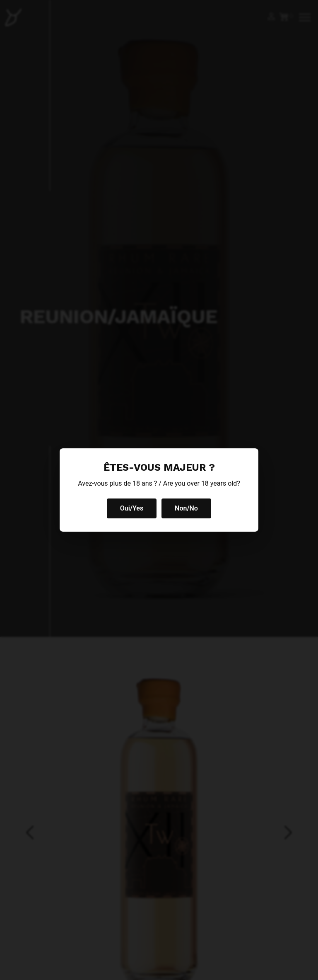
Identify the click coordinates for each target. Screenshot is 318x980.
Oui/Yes (132, 508)
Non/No (186, 508)
